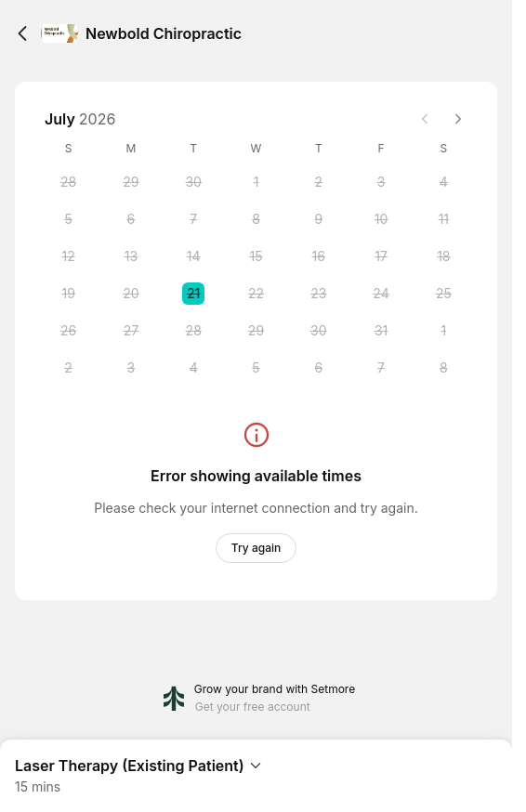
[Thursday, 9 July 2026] (319, 219)
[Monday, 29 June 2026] (131, 182)
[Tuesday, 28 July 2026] (193, 331)
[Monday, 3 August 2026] (131, 368)
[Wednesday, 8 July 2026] (256, 219)
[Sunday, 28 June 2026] (69, 182)
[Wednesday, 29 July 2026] (256, 331)
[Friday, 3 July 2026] (381, 182)
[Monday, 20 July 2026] (131, 294)
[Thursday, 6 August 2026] (319, 368)
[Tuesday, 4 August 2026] (193, 368)
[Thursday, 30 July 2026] (319, 331)
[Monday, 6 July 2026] (131, 219)
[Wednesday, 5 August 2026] (256, 368)
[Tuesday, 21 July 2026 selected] (193, 294)
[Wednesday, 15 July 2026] (256, 256)
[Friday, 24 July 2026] (381, 294)
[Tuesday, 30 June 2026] (193, 182)
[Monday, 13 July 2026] (131, 256)
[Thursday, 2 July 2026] (319, 182)
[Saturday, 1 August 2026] (443, 331)
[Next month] (458, 119)
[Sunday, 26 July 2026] (69, 331)
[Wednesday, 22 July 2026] (256, 294)
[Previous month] (425, 119)
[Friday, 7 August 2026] (381, 368)
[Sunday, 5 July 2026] (69, 219)
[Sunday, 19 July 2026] (69, 294)
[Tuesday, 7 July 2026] (193, 219)
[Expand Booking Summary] (256, 768)
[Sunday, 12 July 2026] (69, 256)
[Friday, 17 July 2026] (381, 256)
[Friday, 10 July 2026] (381, 219)
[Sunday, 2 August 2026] (69, 368)
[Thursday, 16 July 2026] (319, 256)
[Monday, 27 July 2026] (131, 331)
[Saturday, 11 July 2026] (443, 219)
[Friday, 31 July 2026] (381, 331)
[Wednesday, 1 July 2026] (256, 182)
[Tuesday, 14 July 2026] (193, 256)
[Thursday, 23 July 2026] (319, 294)
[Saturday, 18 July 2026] (443, 256)
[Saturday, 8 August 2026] (443, 368)
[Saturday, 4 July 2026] (443, 182)
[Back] (22, 33)
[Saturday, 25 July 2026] (443, 294)
